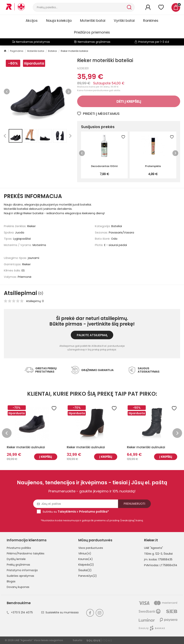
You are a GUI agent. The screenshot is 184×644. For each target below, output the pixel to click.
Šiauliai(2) (85, 570)
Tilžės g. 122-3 (153, 554)
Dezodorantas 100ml (104, 166)
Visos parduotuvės (91, 548)
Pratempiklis (153, 166)
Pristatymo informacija (22, 570)
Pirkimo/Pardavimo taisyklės (26, 553)
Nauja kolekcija (59, 21)
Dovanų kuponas (18, 587)
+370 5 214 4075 (20, 612)
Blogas (11, 581)
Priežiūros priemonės (92, 32)
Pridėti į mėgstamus (98, 114)
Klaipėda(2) (86, 565)
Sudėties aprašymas (20, 576)
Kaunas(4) (86, 559)
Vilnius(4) (85, 553)
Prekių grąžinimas (18, 565)
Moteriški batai (93, 21)
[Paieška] (79, 7)
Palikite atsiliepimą (92, 335)
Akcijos (32, 21)
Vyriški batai (124, 21)
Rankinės (151, 21)
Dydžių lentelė (16, 559)
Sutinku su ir (76, 512)
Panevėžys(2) (88, 576)
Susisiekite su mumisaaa (60, 612)
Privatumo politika (19, 548)
